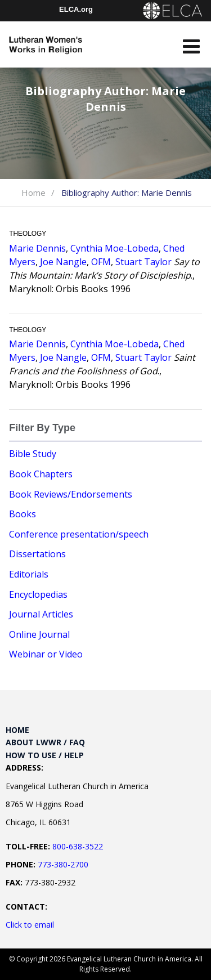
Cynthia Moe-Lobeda (115, 248)
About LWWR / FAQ (45, 742)
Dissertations (37, 554)
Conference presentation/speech (79, 534)
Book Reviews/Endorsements (71, 494)
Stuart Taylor (143, 262)
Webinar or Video (46, 654)
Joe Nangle (63, 262)
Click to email (30, 925)
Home (33, 193)
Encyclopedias (38, 594)
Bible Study (33, 454)
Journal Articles (41, 614)
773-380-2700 (63, 864)
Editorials (29, 574)
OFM (101, 262)
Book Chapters (41, 474)
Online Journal (39, 634)
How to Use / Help (45, 755)
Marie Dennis (37, 248)
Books (23, 514)
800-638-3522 (78, 846)
